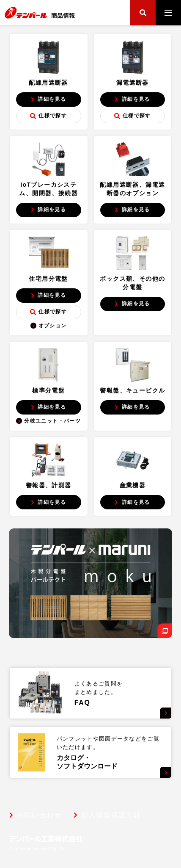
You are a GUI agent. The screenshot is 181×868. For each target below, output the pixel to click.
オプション (49, 326)
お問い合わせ (39, 815)
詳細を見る (48, 99)
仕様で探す (48, 116)
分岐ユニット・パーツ (48, 421)
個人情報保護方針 (111, 815)
